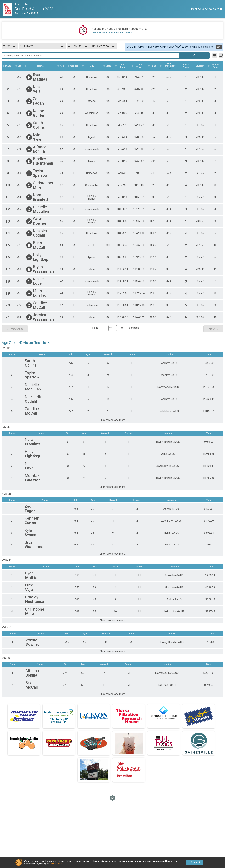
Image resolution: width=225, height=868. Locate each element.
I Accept (195, 862)
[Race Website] (9, 9)
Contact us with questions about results (112, 32)
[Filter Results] (215, 56)
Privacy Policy (56, 864)
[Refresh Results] (221, 56)
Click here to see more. (113, 421)
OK (219, 47)
